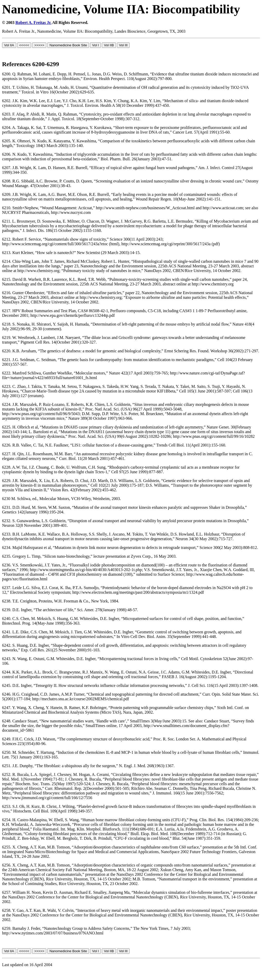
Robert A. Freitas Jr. (33, 23)
